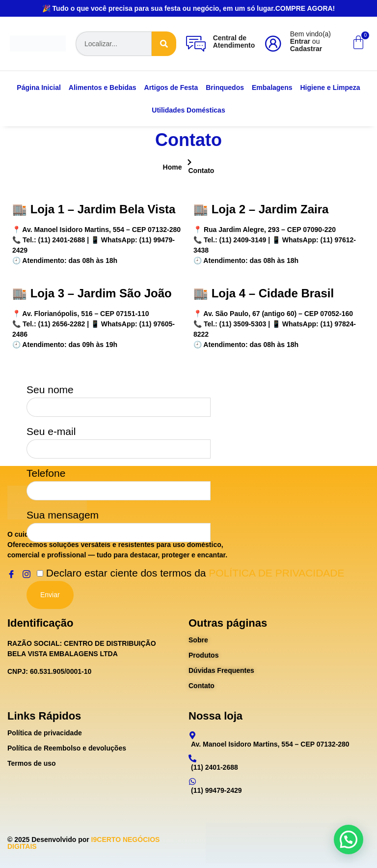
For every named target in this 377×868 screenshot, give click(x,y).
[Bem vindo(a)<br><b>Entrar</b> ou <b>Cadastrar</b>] (273, 44)
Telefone (119, 481)
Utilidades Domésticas (188, 110)
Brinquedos (225, 87)
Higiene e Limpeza (330, 87)
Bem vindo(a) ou (310, 41)
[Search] (164, 44)
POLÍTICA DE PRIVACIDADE (276, 573)
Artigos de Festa (171, 87)
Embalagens (272, 87)
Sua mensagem (119, 523)
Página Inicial (39, 87)
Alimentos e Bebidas (103, 87)
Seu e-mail (119, 439)
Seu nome (119, 398)
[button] (349, 839)
